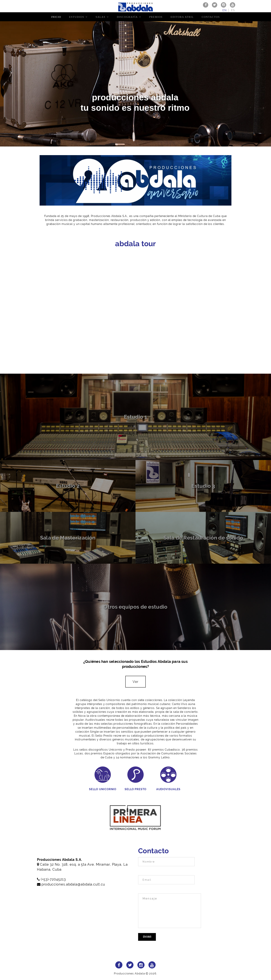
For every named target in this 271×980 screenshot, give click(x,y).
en (225, 10)
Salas (101, 17)
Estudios (77, 17)
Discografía (127, 17)
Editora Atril (182, 17)
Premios (156, 17)
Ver (136, 682)
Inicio (56, 17)
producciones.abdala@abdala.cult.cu (73, 884)
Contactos (211, 17)
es (233, 10)
